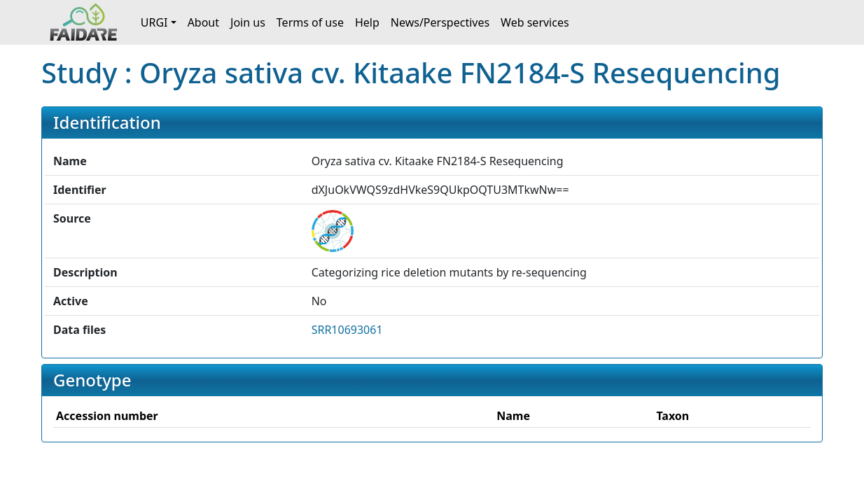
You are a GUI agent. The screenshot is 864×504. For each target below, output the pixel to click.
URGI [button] (154, 22)
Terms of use (310, 22)
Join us (248, 22)
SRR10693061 (347, 330)
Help (367, 22)
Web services (535, 22)
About (203, 22)
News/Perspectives (440, 22)
